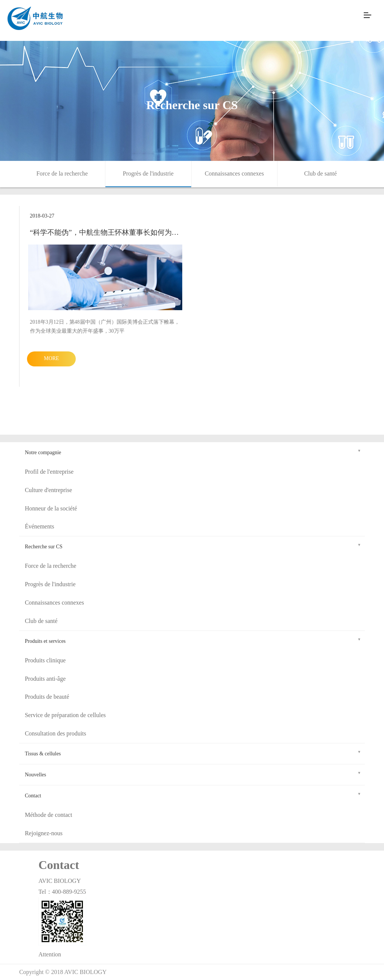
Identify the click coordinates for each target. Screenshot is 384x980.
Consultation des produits (55, 733)
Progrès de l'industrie (148, 173)
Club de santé (320, 173)
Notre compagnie (193, 451)
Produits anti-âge (45, 679)
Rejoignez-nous (43, 833)
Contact (193, 795)
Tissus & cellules (193, 753)
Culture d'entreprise (48, 490)
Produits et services (193, 640)
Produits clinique (45, 660)
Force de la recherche (62, 173)
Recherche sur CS (193, 546)
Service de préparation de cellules (65, 715)
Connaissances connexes (234, 173)
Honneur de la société (51, 508)
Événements (39, 526)
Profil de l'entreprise (49, 472)
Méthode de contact (48, 815)
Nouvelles (193, 774)
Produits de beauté (47, 697)
